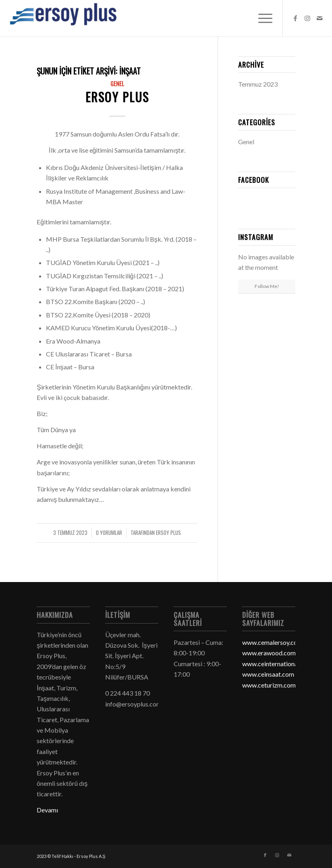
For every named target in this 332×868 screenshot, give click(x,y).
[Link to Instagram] (307, 18)
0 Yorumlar (109, 533)
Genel (117, 84)
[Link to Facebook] (295, 18)
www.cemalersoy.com (272, 642)
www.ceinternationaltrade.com (285, 664)
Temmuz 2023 (258, 84)
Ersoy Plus (117, 97)
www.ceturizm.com (269, 685)
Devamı (47, 810)
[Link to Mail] (320, 18)
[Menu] (261, 18)
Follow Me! (267, 286)
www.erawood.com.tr (272, 653)
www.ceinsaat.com (268, 674)
